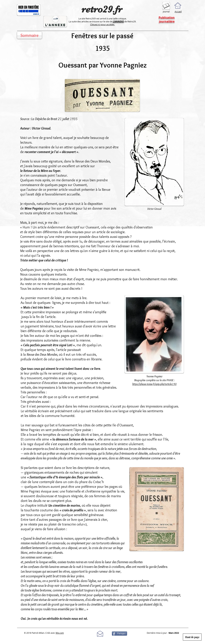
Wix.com (60, 633)
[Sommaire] (29, 35)
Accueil (178, 12)
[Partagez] (119, 634)
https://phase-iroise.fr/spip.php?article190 (154, 384)
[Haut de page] (192, 637)
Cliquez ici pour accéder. (102, 24)
